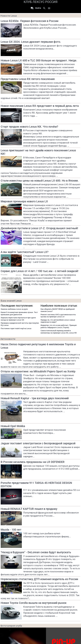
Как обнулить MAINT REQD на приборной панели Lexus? (58, 310)
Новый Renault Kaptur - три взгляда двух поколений (35, 398)
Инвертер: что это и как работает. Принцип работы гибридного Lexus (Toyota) (59, 326)
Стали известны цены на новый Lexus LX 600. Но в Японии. (40, 181)
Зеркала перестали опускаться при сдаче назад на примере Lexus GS (18, 319)
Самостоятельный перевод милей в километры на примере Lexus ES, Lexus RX (59, 332)
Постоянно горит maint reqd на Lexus (16, 328)
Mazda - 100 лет (11, 530)
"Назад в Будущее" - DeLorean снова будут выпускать (36, 552)
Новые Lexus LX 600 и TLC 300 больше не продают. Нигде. (39, 60)
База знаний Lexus (11, 301)
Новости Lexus (9, 16)
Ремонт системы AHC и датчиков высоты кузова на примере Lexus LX (58, 316)
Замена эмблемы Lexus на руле (14, 309)
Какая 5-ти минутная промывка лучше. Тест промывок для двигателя (19, 313)
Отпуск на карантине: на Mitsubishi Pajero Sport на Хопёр (38, 371)
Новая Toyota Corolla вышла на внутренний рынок (34, 603)
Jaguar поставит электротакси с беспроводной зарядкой (38, 443)
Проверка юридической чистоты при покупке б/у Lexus (20, 324)
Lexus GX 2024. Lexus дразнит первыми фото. (31, 42)
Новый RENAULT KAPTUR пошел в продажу (29, 509)
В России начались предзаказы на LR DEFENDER (33, 462)
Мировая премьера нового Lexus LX (24, 201)
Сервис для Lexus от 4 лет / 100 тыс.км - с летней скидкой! (40, 271)
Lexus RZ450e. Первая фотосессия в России (30, 21)
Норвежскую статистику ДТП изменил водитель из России (39, 579)
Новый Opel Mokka (13, 426)
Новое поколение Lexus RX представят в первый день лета (40, 106)
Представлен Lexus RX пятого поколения (28, 79)
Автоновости (8, 339)
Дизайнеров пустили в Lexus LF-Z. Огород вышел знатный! (39, 228)
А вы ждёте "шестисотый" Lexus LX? (25, 252)
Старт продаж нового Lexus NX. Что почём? (29, 127)
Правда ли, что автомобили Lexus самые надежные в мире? (58, 321)
